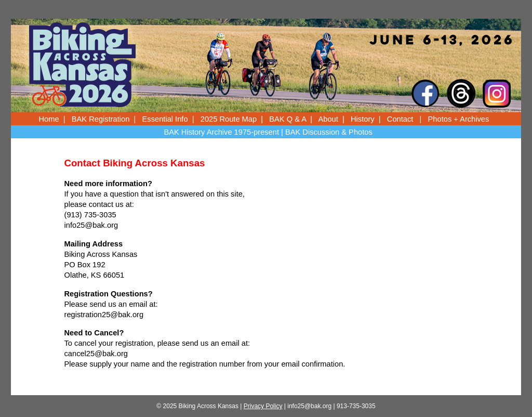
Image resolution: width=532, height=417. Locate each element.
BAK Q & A (288, 119)
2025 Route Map (229, 119)
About (328, 119)
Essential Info (165, 119)
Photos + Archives (459, 119)
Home (49, 119)
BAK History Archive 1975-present (221, 132)
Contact (400, 119)
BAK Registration (101, 119)
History (363, 119)
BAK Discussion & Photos (329, 132)
